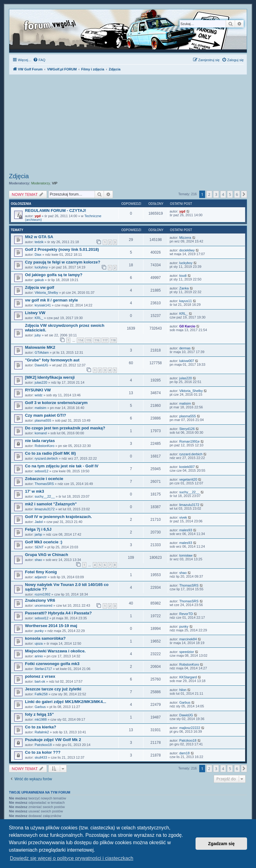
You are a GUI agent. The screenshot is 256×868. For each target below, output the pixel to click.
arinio (39, 656)
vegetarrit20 (188, 479)
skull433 (41, 757)
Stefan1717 (43, 669)
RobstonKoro (44, 446)
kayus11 (186, 301)
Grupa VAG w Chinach (47, 555)
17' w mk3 (35, 491)
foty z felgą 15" (39, 714)
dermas (185, 348)
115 (89, 340)
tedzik (39, 242)
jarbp (38, 534)
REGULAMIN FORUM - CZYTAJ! (56, 211)
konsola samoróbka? (45, 638)
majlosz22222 (190, 728)
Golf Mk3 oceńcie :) (44, 542)
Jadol (39, 522)
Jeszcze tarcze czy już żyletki (53, 689)
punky (39, 631)
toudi (183, 276)
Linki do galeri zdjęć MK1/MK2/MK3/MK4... (66, 702)
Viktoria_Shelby (46, 293)
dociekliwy (187, 250)
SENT (39, 547)
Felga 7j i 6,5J (38, 529)
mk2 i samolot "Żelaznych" (51, 504)
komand (41, 433)
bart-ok (40, 681)
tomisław (186, 555)
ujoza (39, 643)
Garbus (40, 707)
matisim (40, 408)
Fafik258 (41, 694)
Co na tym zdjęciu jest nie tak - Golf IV (62, 466)
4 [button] (223, 194)
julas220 (41, 382)
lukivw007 (187, 361)
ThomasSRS (44, 484)
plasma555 (43, 420)
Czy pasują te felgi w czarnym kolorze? (63, 262)
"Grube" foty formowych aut (52, 360)
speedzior (187, 652)
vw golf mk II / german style (52, 300)
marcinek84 (188, 639)
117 (105, 340)
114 (80, 340)
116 (97, 340)
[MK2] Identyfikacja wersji (50, 377)
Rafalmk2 (42, 732)
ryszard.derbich (46, 458)
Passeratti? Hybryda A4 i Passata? (58, 613)
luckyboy (41, 267)
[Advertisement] (128, 124)
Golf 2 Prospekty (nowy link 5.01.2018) (62, 249)
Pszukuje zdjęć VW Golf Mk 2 (53, 740)
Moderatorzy (41, 183)
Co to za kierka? (41, 727)
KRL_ (39, 318)
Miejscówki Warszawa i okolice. (55, 651)
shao (38, 560)
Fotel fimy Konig (41, 572)
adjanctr (41, 577)
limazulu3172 (45, 509)
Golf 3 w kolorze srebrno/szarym (56, 403)
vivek (183, 517)
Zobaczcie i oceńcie (44, 479)
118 (113, 340)
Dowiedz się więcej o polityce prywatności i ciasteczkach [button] (72, 858)
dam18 (184, 753)
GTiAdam (42, 352)
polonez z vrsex (40, 676)
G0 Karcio (187, 326)
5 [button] (230, 194)
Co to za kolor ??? (43, 752)
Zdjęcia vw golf (40, 287)
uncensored (43, 605)
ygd (38, 216)
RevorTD (186, 614)
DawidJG (41, 365)
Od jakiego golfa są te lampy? (54, 275)
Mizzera (185, 238)
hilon (183, 690)
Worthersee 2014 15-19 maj (51, 626)
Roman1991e (189, 441)
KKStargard (188, 677)
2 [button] (209, 194)
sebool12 (41, 471)
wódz (39, 395)
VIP (55, 183)
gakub (39, 280)
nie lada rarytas (40, 441)
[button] (244, 194)
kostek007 (187, 467)
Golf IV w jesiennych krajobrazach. (58, 517)
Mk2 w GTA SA (39, 237)
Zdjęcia (19, 176)
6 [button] (237, 194)
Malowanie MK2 (40, 347)
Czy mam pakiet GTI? (45, 415)
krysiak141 (43, 305)
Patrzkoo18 (43, 745)
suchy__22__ (45, 496)
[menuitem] (39, 60)
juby (38, 335)
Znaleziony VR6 (40, 600)
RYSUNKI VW (38, 390)
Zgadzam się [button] (221, 844)
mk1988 (41, 719)
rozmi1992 (42, 594)
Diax (38, 255)
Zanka (184, 288)
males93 (186, 530)
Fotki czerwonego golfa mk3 (52, 664)
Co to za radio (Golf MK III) (50, 453)
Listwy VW (35, 313)
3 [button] (216, 194)
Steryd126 (187, 429)
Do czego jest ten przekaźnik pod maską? (65, 428)
